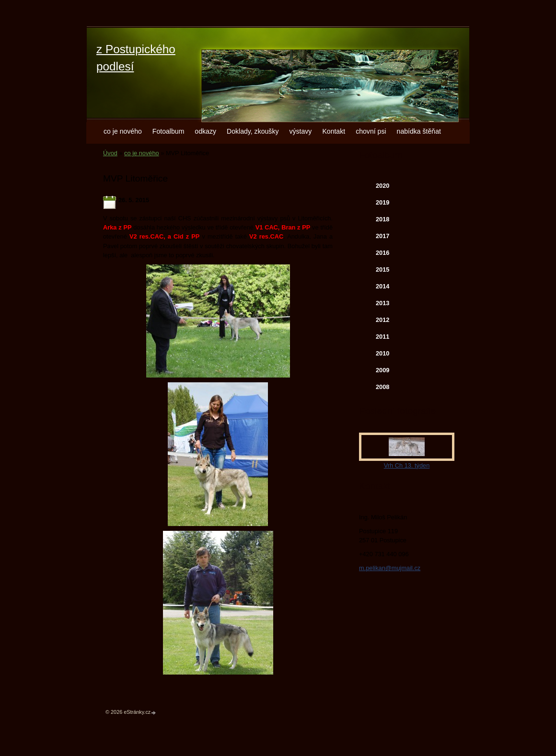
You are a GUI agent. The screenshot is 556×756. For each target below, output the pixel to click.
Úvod (110, 153)
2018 (382, 219)
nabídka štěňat (419, 131)
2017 (382, 236)
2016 (382, 253)
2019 (382, 202)
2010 (382, 353)
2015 (382, 269)
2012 (382, 320)
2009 (382, 370)
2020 (382, 186)
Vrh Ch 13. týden (407, 465)
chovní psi (371, 131)
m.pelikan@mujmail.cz (390, 568)
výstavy (300, 131)
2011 (382, 337)
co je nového (123, 131)
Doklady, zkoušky (253, 131)
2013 (382, 303)
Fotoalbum (168, 131)
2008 (382, 387)
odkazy (205, 131)
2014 (382, 286)
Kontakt (334, 131)
